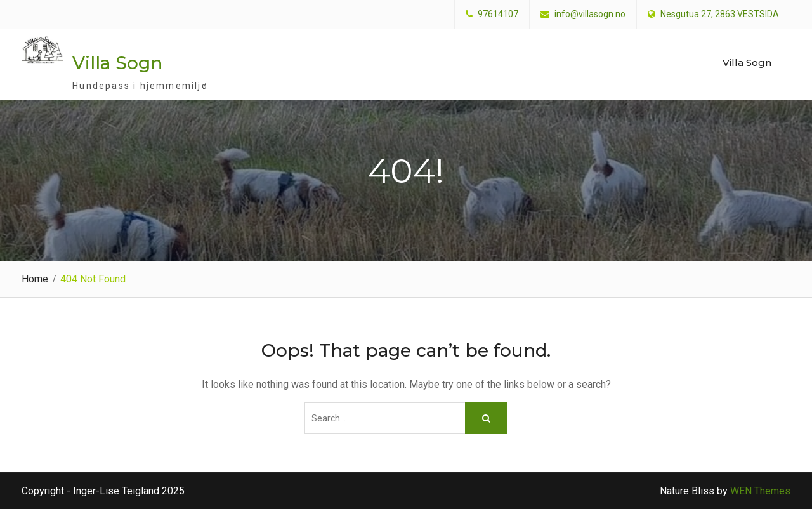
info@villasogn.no (590, 14)
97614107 (498, 14)
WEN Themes (760, 491)
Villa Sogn (117, 63)
